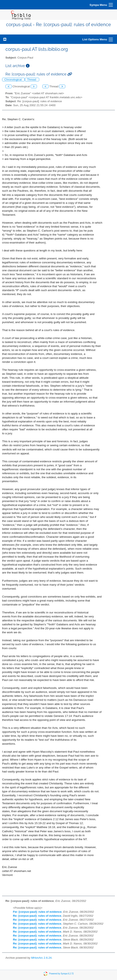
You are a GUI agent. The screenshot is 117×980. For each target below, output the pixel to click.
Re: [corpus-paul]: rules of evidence (37, 916)
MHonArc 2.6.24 (41, 958)
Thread (32, 80)
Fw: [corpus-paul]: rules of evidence (37, 912)
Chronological (13, 80)
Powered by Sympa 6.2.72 (61, 973)
